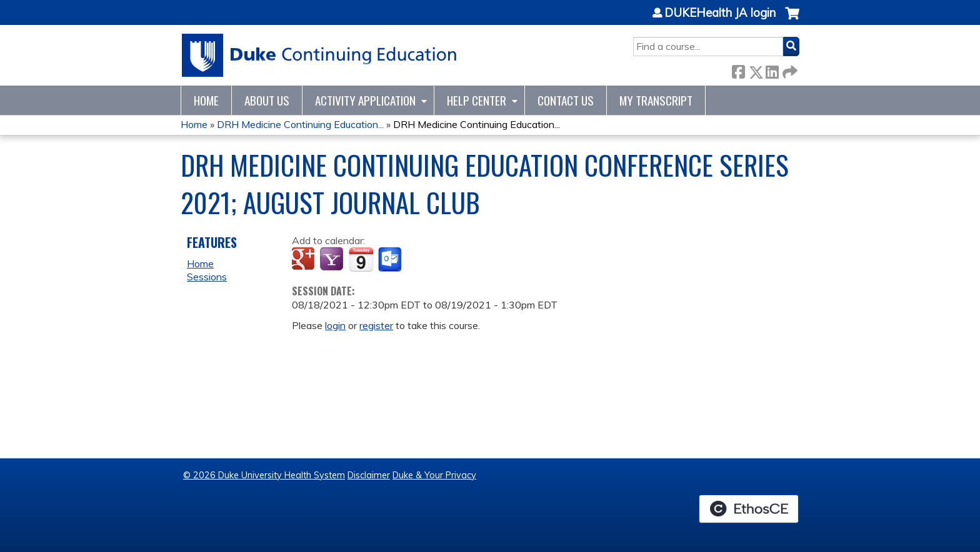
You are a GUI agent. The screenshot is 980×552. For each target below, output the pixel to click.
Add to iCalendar (361, 259)
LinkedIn (772, 70)
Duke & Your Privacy (434, 475)
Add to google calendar (305, 260)
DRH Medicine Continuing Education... (300, 124)
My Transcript (656, 100)
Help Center (477, 100)
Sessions (207, 277)
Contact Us (566, 100)
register (376, 325)
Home (206, 100)
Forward (789, 70)
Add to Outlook (391, 260)
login (335, 325)
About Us (267, 100)
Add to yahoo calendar (333, 260)
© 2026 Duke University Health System (264, 475)
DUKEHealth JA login (720, 13)
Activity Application (365, 100)
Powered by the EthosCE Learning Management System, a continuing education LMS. (749, 509)
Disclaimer (369, 475)
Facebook (738, 70)
